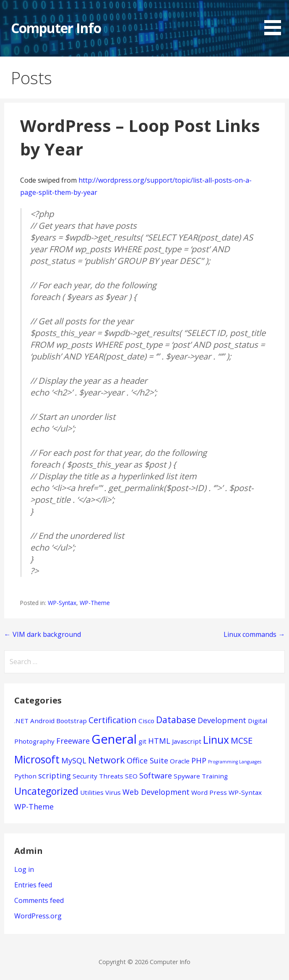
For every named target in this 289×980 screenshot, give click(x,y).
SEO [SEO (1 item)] (131, 776)
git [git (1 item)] (142, 741)
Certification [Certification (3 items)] (113, 720)
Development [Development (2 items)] (222, 720)
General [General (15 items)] (114, 739)
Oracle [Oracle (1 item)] (180, 761)
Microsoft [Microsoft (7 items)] (37, 759)
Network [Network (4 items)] (107, 760)
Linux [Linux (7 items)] (216, 740)
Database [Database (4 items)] (176, 720)
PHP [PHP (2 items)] (199, 760)
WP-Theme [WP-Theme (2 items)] (34, 807)
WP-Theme (95, 603)
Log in (24, 869)
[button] (276, 19)
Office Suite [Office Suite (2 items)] (147, 760)
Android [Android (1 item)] (42, 721)
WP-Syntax (62, 603)
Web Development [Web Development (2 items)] (156, 792)
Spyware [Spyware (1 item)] (187, 776)
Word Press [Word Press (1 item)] (209, 792)
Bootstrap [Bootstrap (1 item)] (72, 721)
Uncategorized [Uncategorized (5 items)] (46, 791)
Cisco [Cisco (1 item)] (146, 721)
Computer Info (56, 28)
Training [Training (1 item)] (215, 776)
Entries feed (33, 885)
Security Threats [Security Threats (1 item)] (98, 776)
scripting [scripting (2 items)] (55, 776)
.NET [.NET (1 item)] (21, 721)
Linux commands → (254, 634)
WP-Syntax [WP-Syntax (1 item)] (245, 792)
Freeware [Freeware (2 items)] (73, 741)
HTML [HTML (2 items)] (159, 741)
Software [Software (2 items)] (156, 776)
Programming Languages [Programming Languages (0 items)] (235, 762)
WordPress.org (38, 916)
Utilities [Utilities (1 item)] (92, 792)
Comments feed (39, 900)
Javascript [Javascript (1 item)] (187, 741)
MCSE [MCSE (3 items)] (242, 741)
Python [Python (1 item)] (25, 776)
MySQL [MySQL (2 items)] (74, 760)
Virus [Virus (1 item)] (113, 792)
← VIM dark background (43, 634)
